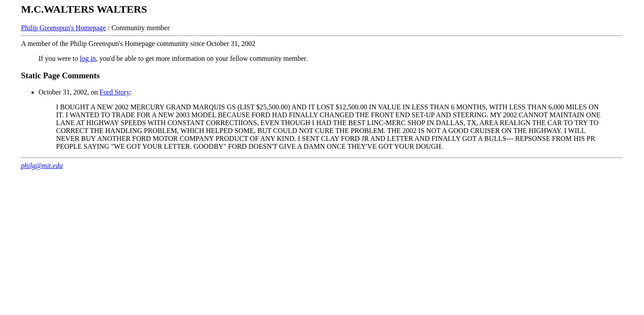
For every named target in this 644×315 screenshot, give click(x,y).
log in (88, 58)
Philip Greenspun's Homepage (63, 28)
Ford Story (115, 92)
